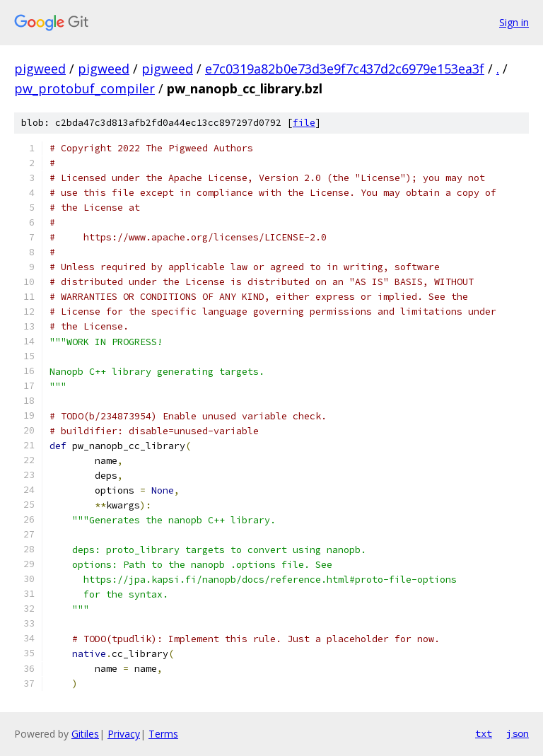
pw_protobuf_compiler (84, 88)
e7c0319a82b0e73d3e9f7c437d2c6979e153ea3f (345, 69)
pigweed (40, 69)
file (304, 123)
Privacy (124, 734)
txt (484, 733)
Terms (163, 734)
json (518, 733)
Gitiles (85, 734)
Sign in (514, 22)
